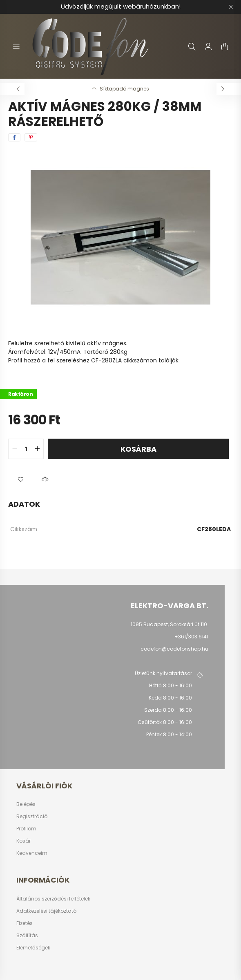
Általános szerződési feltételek (53, 899)
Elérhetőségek (33, 948)
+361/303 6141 (191, 637)
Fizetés (25, 923)
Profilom (26, 829)
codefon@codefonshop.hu (174, 649)
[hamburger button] (16, 46)
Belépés (26, 804)
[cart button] (225, 46)
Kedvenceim (32, 853)
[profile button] (208, 46)
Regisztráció (32, 817)
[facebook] (14, 137)
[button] (20, 479)
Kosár (23, 841)
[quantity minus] (15, 449)
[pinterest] (31, 137)
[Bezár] (231, 7)
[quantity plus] (37, 449)
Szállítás (27, 936)
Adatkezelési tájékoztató (46, 911)
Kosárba (138, 449)
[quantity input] (26, 449)
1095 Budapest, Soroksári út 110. (170, 624)
